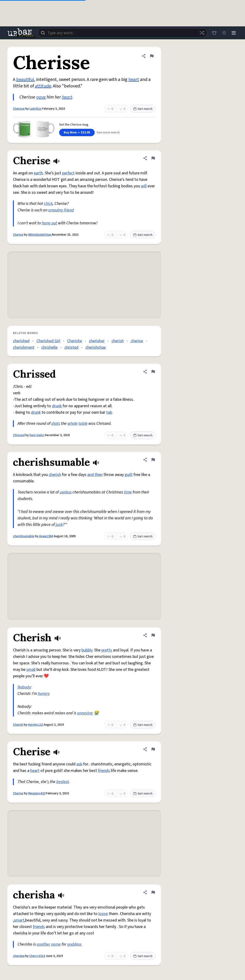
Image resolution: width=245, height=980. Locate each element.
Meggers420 (37, 793)
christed (71, 347)
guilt (129, 475)
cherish (118, 341)
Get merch (143, 109)
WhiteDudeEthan (40, 235)
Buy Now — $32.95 (77, 133)
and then (95, 475)
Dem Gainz (37, 435)
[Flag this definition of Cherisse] (152, 56)
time (128, 492)
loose (103, 914)
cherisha (19, 956)
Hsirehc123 (35, 725)
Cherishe (75, 341)
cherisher (97, 341)
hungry (44, 694)
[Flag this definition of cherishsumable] (153, 460)
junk (59, 525)
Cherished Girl (48, 341)
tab (109, 412)
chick (48, 204)
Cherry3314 (37, 956)
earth (38, 173)
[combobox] (122, 33)
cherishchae (96, 347)
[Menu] (233, 33)
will (144, 186)
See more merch (108, 133)
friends (104, 771)
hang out (49, 223)
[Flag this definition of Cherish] (153, 635)
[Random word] (201, 33)
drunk (57, 406)
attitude (43, 86)
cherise (137, 341)
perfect (68, 173)
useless (66, 492)
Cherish (18, 725)
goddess (74, 944)
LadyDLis (35, 109)
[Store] (213, 33)
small (31, 670)
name (56, 944)
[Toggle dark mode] (223, 33)
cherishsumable (24, 536)
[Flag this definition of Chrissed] (153, 372)
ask (79, 764)
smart (19, 920)
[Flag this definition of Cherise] (153, 158)
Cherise (18, 235)
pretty (107, 650)
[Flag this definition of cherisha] (153, 892)
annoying (85, 713)
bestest (63, 782)
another (43, 944)
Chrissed (19, 435)
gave (41, 97)
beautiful (25, 80)
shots (56, 424)
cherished (21, 341)
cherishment (24, 347)
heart (134, 80)
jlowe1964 (46, 536)
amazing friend (61, 210)
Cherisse (19, 109)
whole (73, 424)
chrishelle (49, 347)
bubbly (87, 650)
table (83, 424)
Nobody (24, 687)
